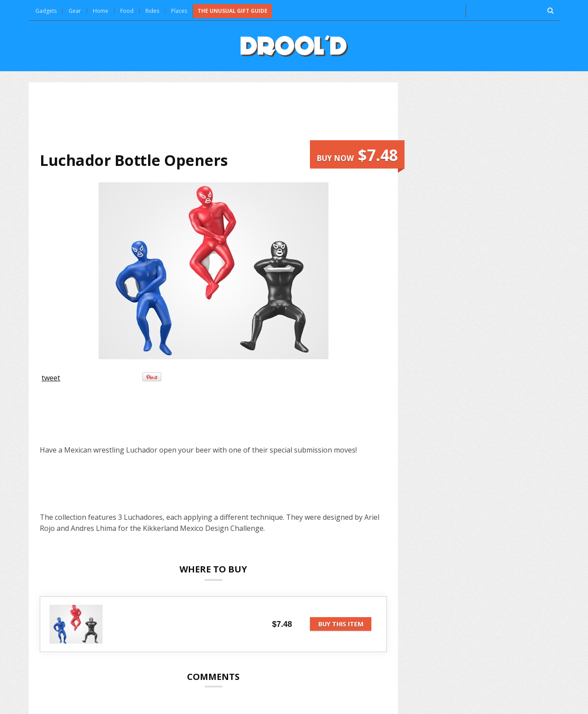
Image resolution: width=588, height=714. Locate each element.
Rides (152, 11)
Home (101, 11)
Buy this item (341, 624)
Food (127, 11)
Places (179, 11)
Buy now (357, 155)
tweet (51, 378)
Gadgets (46, 11)
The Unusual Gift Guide (233, 11)
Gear (75, 11)
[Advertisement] (214, 117)
